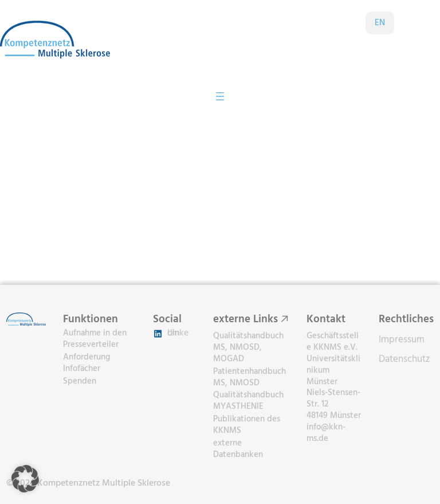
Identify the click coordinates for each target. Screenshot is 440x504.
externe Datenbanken (238, 449)
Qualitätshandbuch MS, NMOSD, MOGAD (248, 348)
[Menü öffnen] (220, 96)
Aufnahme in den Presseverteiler (95, 339)
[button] (25, 479)
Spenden (80, 382)
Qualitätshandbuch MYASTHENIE (248, 401)
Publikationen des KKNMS (247, 425)
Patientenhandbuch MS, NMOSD (250, 378)
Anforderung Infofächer (87, 363)
